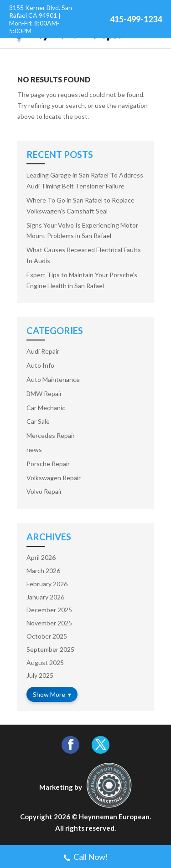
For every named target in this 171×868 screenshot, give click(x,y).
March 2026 (43, 571)
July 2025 (40, 675)
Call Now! (85, 858)
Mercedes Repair (51, 435)
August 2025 (45, 662)
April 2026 (41, 557)
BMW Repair (44, 393)
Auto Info (40, 365)
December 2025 (49, 610)
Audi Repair (43, 351)
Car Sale (38, 421)
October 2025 (47, 636)
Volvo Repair (44, 491)
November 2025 (49, 623)
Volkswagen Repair (54, 478)
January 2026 (45, 597)
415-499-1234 (136, 19)
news (34, 449)
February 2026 (47, 584)
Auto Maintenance (53, 379)
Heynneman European (114, 817)
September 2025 (50, 649)
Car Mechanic (46, 408)
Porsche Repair (48, 464)
